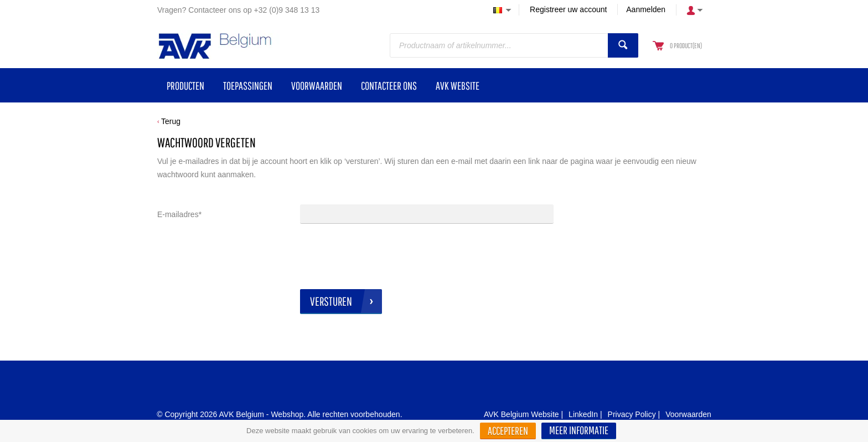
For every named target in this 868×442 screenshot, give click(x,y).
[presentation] (384, 256)
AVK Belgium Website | (523, 414)
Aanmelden (646, 9)
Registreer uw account (568, 9)
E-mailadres (179, 214)
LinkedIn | (585, 414)
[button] (579, 431)
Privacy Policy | (634, 414)
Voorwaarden (688, 414)
